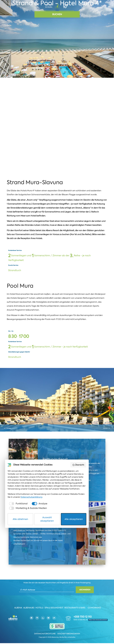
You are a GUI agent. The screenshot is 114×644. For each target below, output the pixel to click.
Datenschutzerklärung (20, 619)
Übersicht (97, 589)
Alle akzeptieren (89, 635)
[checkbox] (19, 625)
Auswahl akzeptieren (57, 635)
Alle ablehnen (25, 635)
